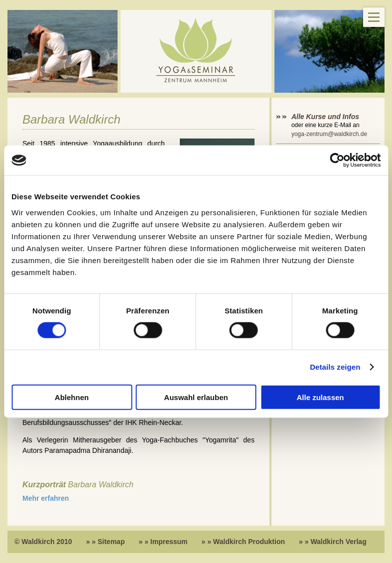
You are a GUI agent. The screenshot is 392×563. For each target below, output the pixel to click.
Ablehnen (72, 397)
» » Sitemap (106, 542)
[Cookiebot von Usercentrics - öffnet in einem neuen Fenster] (337, 160)
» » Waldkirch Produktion (244, 542)
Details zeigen (335, 367)
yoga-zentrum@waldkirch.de (329, 134)
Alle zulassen (320, 397)
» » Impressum (163, 542)
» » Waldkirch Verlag (333, 542)
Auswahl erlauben (196, 397)
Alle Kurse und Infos (326, 117)
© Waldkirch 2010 (43, 542)
